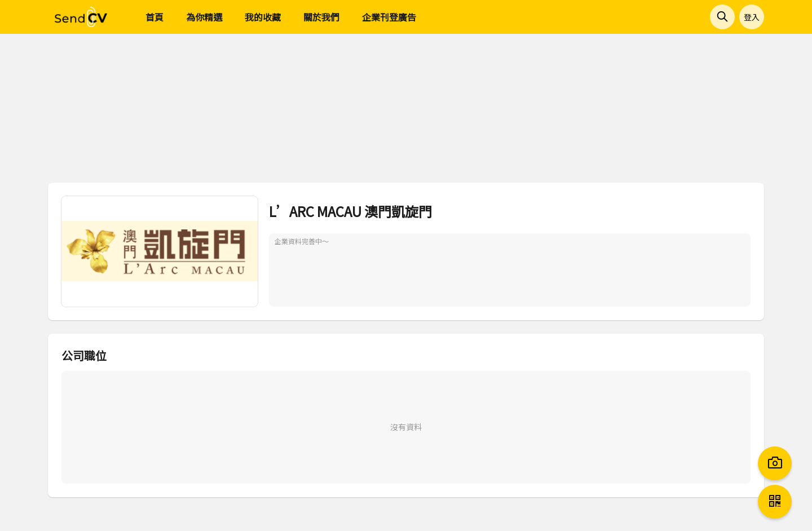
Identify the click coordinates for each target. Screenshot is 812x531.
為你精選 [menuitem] (204, 17)
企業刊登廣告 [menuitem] (389, 17)
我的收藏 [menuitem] (263, 17)
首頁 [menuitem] (155, 17)
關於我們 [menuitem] (321, 17)
